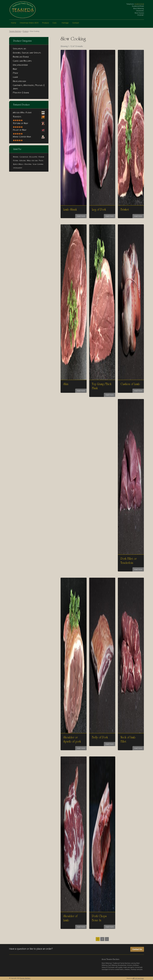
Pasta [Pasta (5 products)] (41, 161)
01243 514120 (139, 4)
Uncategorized (20, 65)
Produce (46, 24)
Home (14, 23)
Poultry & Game (21, 93)
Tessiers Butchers (25, 978)
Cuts (55, 24)
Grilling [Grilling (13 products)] (23, 161)
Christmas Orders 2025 (29, 23)
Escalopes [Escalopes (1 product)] (33, 157)
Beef (15, 69)
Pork (16, 73)
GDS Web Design (138, 978)
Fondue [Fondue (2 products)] (41, 157)
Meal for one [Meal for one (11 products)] (32, 161)
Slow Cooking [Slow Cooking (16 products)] (38, 164)
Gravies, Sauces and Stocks (27, 53)
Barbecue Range (21, 57)
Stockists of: (20, 49)
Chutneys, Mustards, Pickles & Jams (29, 87)
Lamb (15, 77)
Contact (77, 24)
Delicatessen (19, 81)
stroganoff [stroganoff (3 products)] (18, 168)
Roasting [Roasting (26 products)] (28, 164)
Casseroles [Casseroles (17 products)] (24, 157)
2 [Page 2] (102, 939)
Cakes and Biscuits (22, 61)
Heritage (65, 24)
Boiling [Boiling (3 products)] (16, 157)
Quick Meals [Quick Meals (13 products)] (18, 164)
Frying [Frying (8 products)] (16, 161)
